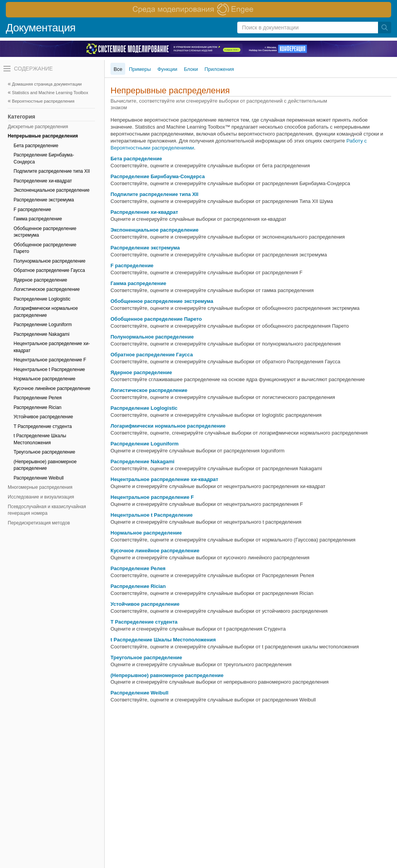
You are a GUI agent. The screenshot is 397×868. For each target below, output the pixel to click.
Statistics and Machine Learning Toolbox (50, 93)
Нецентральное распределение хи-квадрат (52, 347)
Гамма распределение (38, 219)
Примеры (140, 69)
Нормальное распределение (44, 379)
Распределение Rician (38, 407)
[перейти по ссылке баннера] (198, 10)
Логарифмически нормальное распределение (46, 312)
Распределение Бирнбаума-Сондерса (44, 158)
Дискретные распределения (38, 127)
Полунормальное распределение (49, 261)
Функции (167, 69)
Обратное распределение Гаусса (49, 270)
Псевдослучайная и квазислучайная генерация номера (47, 510)
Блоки (191, 69)
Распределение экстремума (44, 200)
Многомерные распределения (40, 487)
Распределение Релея (38, 398)
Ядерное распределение (40, 280)
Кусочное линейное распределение (52, 388)
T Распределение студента (43, 426)
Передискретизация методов (39, 523)
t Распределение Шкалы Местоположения (40, 439)
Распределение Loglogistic (42, 299)
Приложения (219, 69)
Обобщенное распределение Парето (45, 248)
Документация (41, 28)
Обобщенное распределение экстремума (45, 232)
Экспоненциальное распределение (52, 190)
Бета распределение (36, 146)
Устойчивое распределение (43, 417)
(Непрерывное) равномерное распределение (45, 465)
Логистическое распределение (47, 289)
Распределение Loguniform (43, 325)
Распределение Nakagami (41, 334)
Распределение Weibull (39, 478)
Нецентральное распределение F (50, 360)
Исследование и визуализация (41, 497)
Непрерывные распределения (43, 136)
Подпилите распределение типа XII (52, 171)
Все (118, 69)
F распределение (32, 210)
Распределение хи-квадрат (43, 181)
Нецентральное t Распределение (49, 370)
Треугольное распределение (44, 452)
